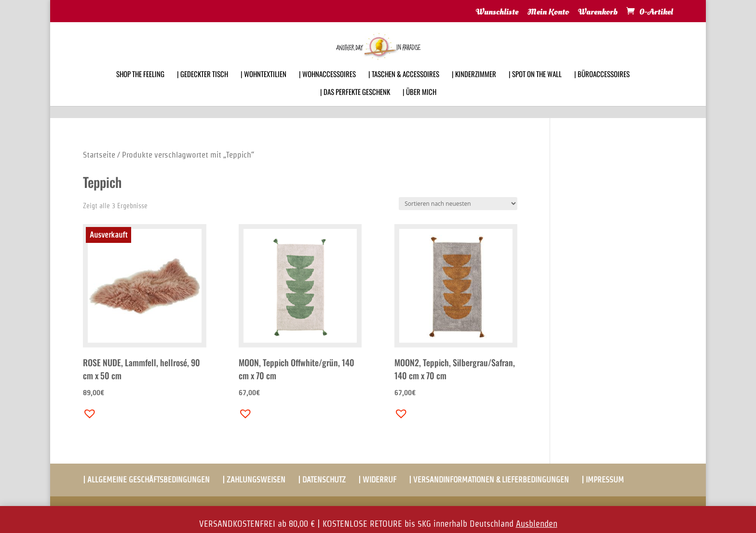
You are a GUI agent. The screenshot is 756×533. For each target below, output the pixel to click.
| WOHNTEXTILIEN (263, 87)
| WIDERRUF (377, 480)
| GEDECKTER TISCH (202, 87)
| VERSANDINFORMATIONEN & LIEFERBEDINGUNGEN (489, 480)
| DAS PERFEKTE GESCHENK (355, 105)
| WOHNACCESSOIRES (327, 87)
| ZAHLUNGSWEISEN (254, 480)
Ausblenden (537, 524)
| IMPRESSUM (603, 480)
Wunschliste (497, 13)
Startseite (99, 155)
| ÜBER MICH (419, 105)
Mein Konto (548, 13)
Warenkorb (598, 13)
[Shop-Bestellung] (458, 204)
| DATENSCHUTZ (322, 480)
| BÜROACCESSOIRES (602, 87)
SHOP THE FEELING (140, 87)
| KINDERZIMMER (474, 87)
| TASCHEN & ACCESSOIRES (404, 87)
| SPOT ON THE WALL (535, 87)
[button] (87, 411)
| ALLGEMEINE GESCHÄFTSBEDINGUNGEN (146, 480)
